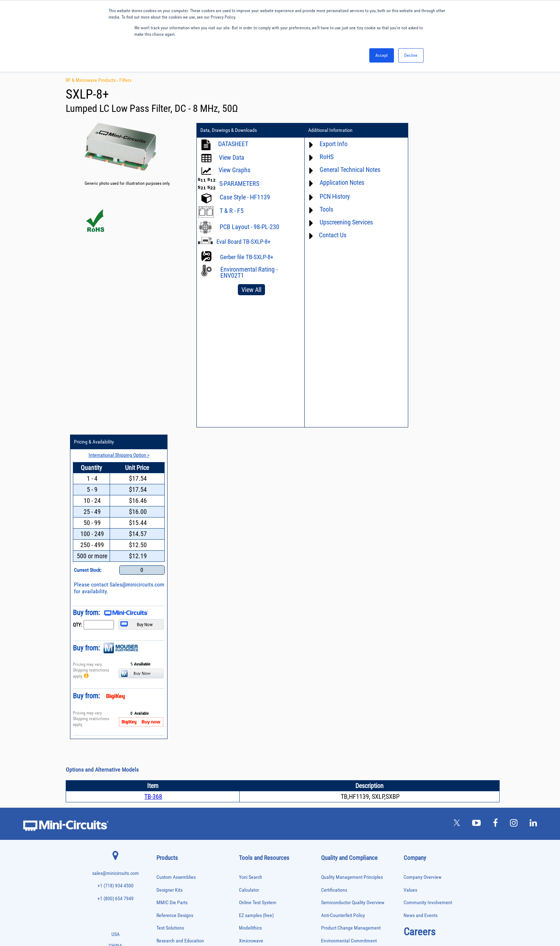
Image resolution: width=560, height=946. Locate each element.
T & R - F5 (232, 211)
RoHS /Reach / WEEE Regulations (354, 642)
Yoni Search (251, 566)
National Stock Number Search (269, 705)
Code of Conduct (337, 655)
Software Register (256, 743)
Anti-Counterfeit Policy (343, 604)
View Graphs (234, 170)
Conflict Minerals (338, 680)
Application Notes (338, 182)
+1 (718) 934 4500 (116, 574)
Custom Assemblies (176, 566)
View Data (232, 157)
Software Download (258, 731)
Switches (163, 858)
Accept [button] (382, 55)
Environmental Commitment (349, 629)
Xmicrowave (251, 629)
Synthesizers (166, 865)
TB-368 (153, 485)
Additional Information (327, 130)
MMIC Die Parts (172, 591)
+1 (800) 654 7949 (116, 587)
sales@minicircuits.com (116, 562)
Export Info (330, 144)
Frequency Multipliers (173, 746)
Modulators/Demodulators (177, 776)
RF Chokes (165, 850)
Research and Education (180, 629)
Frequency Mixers (170, 739)
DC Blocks (164, 709)
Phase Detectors (169, 791)
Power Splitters (168, 828)
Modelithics (250, 616)
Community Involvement (428, 591)
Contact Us (329, 235)
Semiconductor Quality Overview (353, 591)
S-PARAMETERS (239, 184)
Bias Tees (164, 679)
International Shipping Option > (452, 143)
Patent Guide (252, 692)
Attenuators (165, 664)
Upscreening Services (343, 222)
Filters (125, 80)
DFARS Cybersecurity (341, 692)
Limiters (163, 761)
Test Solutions (170, 616)
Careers (419, 620)
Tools (323, 209)
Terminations (166, 873)
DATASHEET (233, 144)
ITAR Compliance (338, 667)
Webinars (248, 680)
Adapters (163, 649)
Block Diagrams (254, 655)
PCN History (331, 196)
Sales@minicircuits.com (437, 280)
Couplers (163, 694)
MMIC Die (164, 768)
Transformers (167, 888)
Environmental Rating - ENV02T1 (249, 272)
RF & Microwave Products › (92, 80)
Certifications (334, 578)
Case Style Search (257, 718)
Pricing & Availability (430, 130)
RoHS (323, 157)
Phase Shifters (167, 798)
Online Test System (258, 591)
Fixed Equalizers (169, 731)
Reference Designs (175, 604)
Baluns (162, 671)
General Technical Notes (346, 170)
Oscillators (165, 783)
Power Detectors (169, 813)
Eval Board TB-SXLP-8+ (243, 242)
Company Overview (422, 566)
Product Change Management (351, 616)
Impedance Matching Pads (176, 754)
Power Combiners (170, 806)
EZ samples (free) (256, 604)
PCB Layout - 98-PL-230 (249, 227)
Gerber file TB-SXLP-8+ (247, 257)
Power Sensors (168, 821)
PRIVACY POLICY (276, 917)
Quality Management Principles (352, 566)
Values (410, 578)
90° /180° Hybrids (170, 843)
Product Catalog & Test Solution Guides (277, 667)
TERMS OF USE (244, 917)
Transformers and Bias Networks (182, 895)
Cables (162, 686)
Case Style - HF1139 (245, 197)
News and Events (421, 604)
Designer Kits (169, 578)
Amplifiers (164, 656)
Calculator (249, 578)
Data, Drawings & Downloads (229, 130)
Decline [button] (411, 55)
